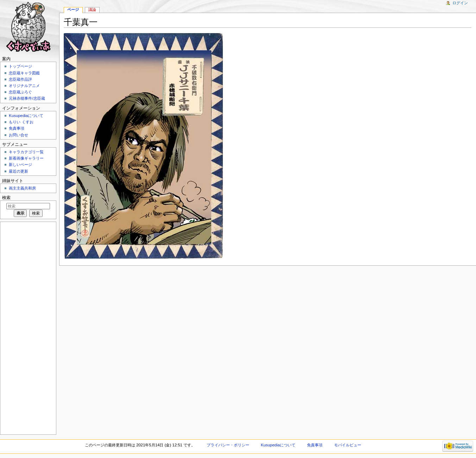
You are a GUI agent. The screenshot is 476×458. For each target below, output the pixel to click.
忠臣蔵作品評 (20, 79)
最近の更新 (18, 171)
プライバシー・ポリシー (228, 445)
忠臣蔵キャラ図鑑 (24, 73)
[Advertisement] (27, 328)
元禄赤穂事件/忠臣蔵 (27, 98)
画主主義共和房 (22, 188)
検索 (6, 198)
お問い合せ (18, 135)
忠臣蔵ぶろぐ (20, 92)
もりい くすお (21, 122)
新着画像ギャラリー (26, 158)
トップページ (20, 66)
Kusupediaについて (26, 116)
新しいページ (20, 165)
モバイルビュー (348, 445)
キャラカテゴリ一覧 (26, 152)
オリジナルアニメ (24, 86)
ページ (73, 10)
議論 (92, 10)
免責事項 (17, 128)
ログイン (460, 3)
